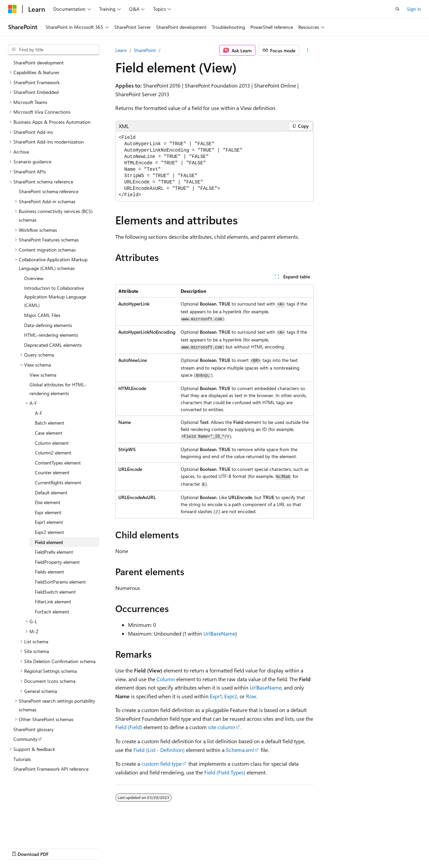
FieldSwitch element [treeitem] (55, 592)
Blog (91, 848)
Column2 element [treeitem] (53, 453)
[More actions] (308, 50)
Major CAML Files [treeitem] (42, 315)
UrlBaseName (219, 633)
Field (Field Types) (225, 772)
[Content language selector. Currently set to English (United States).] (39, 831)
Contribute (120, 848)
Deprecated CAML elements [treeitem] (53, 345)
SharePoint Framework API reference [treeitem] (51, 769)
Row (251, 696)
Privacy (146, 848)
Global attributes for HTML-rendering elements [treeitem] (58, 389)
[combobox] (54, 50)
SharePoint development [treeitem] (39, 63)
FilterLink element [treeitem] (53, 602)
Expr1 (216, 696)
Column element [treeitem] (52, 443)
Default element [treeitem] (51, 493)
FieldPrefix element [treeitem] (54, 552)
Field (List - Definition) (159, 750)
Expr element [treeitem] (48, 512)
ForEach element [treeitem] (52, 612)
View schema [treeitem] (43, 375)
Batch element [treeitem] (50, 423)
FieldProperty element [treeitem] (57, 562)
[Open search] (397, 9)
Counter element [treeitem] (52, 472)
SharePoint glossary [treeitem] (34, 729)
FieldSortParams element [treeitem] (60, 582)
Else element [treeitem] (48, 502)
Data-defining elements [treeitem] (48, 325)
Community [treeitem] (25, 739)
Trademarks (213, 848)
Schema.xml (240, 750)
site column (222, 727)
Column (166, 679)
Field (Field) (129, 727)
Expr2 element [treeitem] (49, 532)
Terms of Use (180, 848)
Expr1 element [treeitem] (49, 522)
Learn (121, 50)
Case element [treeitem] (49, 433)
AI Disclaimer (21, 848)
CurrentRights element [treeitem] (58, 482)
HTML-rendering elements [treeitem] (51, 335)
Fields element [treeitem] (49, 572)
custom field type (162, 764)
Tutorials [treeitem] (22, 759)
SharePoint (145, 50)
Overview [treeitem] (34, 278)
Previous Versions (61, 848)
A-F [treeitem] (39, 413)
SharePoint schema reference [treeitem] (49, 191)
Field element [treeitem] (49, 542)
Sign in (414, 9)
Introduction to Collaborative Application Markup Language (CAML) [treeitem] (55, 296)
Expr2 (231, 696)
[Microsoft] (12, 9)
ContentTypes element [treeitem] (58, 463)
